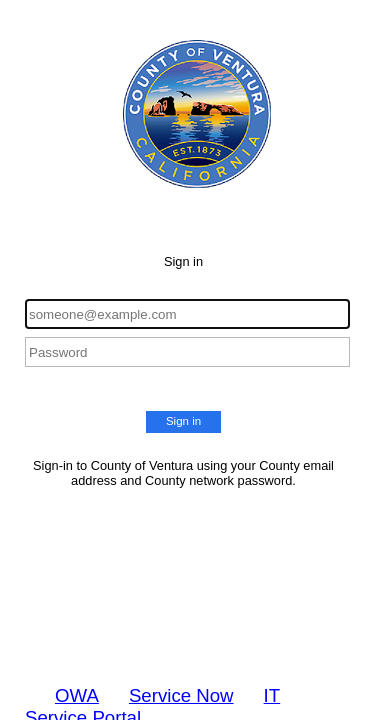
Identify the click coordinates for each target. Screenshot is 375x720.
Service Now (181, 695)
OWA (77, 695)
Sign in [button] (183, 421)
